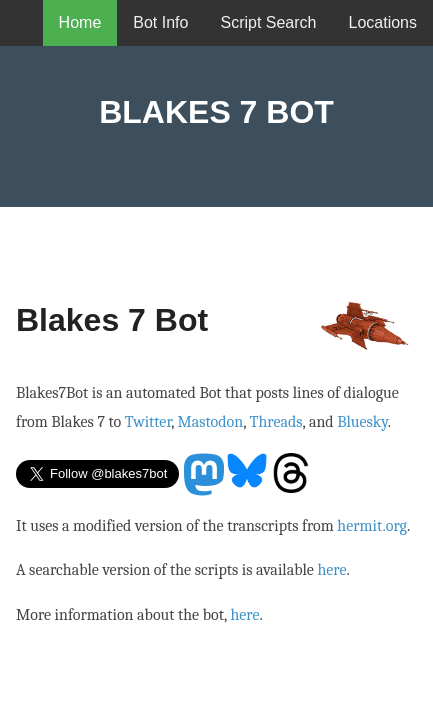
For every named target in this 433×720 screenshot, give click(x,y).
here (331, 570)
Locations (383, 22)
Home (80, 22)
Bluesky (362, 422)
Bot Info (160, 22)
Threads (276, 422)
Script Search (268, 22)
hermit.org (372, 526)
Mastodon (211, 422)
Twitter (148, 422)
